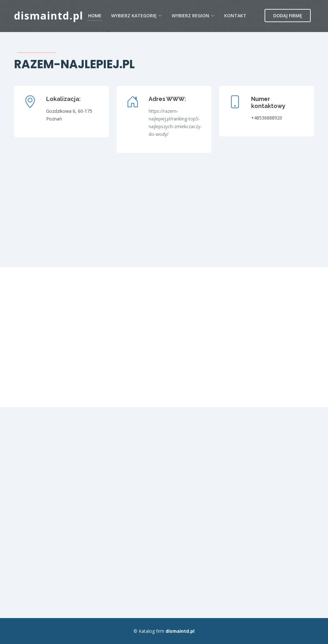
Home (95, 16)
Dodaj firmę (288, 16)
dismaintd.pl (49, 16)
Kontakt (235, 16)
